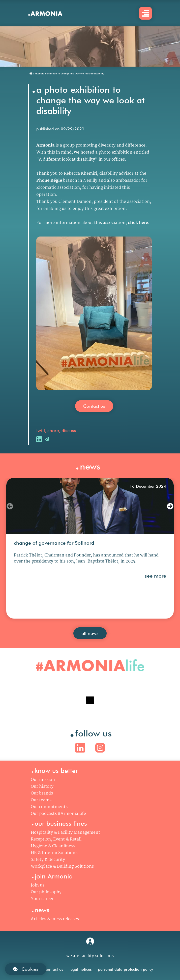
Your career (42, 899)
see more (155, 576)
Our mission (43, 780)
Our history (42, 787)
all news (90, 633)
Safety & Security (48, 860)
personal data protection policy (126, 969)
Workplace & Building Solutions (62, 867)
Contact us (94, 406)
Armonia (45, 145)
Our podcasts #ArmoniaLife (58, 814)
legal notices (81, 969)
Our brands (42, 793)
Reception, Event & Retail (56, 839)
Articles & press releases (55, 919)
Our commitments (49, 807)
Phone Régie (49, 181)
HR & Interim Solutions (54, 853)
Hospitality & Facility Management (65, 833)
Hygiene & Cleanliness (53, 846)
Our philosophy (46, 892)
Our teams (41, 800)
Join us (38, 885)
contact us (54, 969)
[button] (10, 506)
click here (138, 223)
